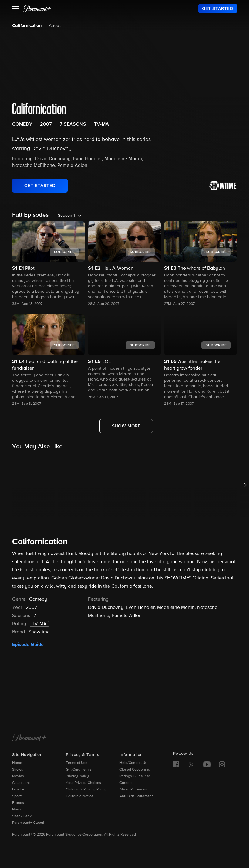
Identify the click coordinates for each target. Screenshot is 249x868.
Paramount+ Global (28, 823)
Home (17, 763)
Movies (18, 776)
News (17, 810)
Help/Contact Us (133, 763)
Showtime (39, 632)
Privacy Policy (77, 776)
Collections (21, 783)
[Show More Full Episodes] (126, 426)
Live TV (18, 790)
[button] (16, 9)
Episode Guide (28, 645)
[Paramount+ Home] (29, 738)
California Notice (80, 796)
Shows (18, 770)
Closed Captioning (135, 770)
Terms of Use (77, 763)
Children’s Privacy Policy (86, 790)
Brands (18, 803)
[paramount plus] (37, 8)
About (55, 26)
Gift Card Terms (79, 770)
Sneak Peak (22, 816)
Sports (17, 796)
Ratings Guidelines (135, 776)
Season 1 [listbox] (66, 216)
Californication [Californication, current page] (27, 26)
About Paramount (134, 790)
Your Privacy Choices (83, 783)
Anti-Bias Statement (136, 796)
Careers (126, 783)
